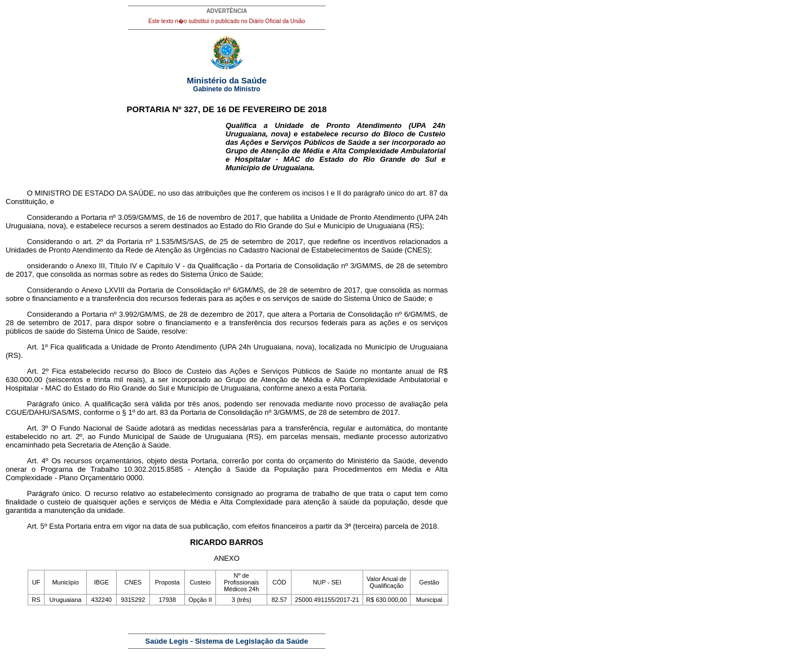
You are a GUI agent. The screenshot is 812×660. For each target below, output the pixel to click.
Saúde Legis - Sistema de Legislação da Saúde (227, 641)
